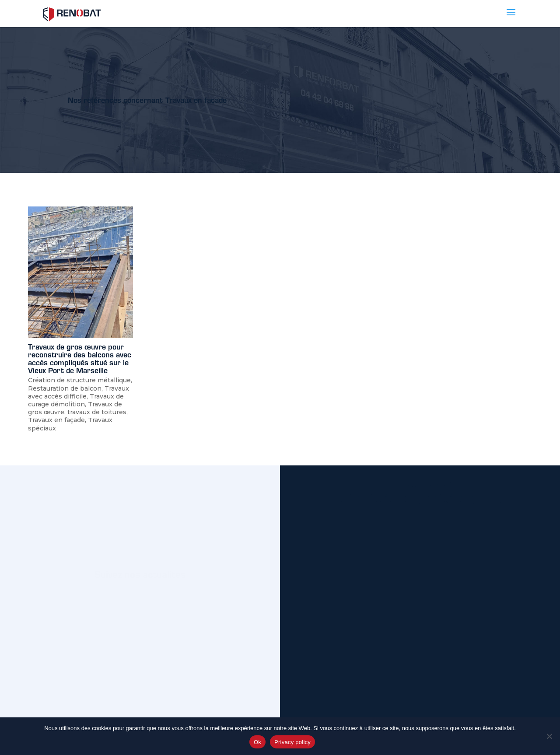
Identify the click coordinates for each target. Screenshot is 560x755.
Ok (257, 742)
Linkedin (172, 608)
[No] (549, 736)
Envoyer (495, 707)
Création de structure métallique (79, 380)
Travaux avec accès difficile (79, 392)
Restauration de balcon (65, 388)
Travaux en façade (56, 420)
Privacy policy (292, 742)
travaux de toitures (97, 412)
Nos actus (110, 608)
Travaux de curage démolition (76, 400)
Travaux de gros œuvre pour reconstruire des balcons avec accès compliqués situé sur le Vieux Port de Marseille (80, 358)
